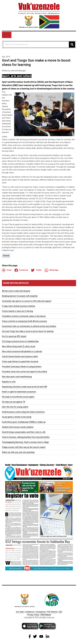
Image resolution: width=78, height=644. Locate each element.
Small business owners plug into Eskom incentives (23, 412)
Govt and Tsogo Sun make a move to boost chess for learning (28, 331)
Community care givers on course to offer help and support (27, 301)
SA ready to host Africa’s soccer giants (18, 397)
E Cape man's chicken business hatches (19, 306)
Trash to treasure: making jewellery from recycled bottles (26, 437)
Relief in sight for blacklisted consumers (19, 392)
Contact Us (30, 612)
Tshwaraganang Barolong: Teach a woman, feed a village (25, 442)
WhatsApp (52, 270)
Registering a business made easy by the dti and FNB (24, 387)
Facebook (21, 270)
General (6, 256)
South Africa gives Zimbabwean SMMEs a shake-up (24, 422)
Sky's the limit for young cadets (15, 407)
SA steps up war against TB (14, 402)
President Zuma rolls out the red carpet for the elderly (25, 372)
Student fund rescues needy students (18, 427)
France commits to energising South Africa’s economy (24, 321)
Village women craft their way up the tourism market (24, 447)
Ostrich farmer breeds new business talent (20, 356)
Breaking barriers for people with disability (20, 296)
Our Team (20, 612)
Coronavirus (41, 612)
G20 (60, 612)
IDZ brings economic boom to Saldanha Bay (20, 341)
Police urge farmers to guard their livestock (20, 361)
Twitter (36, 270)
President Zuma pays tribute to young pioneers (22, 367)
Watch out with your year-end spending (18, 452)
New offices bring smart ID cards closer (19, 346)
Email (7, 270)
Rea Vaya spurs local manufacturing (17, 377)
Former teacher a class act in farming (17, 311)
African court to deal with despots (16, 291)
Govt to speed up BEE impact (14, 336)
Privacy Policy (33, 615)
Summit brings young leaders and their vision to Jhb (24, 432)
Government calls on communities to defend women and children (29, 326)
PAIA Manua (45, 615)
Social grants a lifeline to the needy (17, 417)
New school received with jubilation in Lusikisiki (22, 351)
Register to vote (9, 382)
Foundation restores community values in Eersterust (24, 316)
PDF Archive (52, 612)
